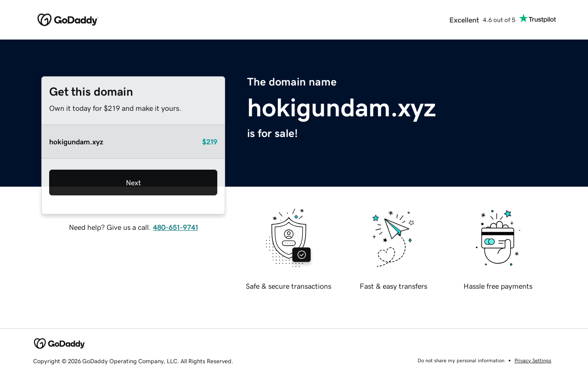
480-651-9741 (175, 227)
